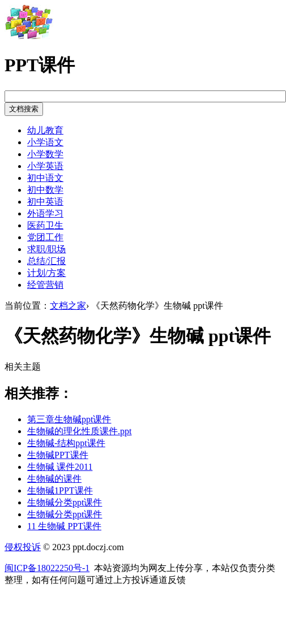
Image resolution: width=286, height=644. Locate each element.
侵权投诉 (23, 547)
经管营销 (45, 285)
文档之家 (68, 306)
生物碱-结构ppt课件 (66, 443)
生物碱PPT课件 (58, 455)
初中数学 (45, 190)
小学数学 (45, 154)
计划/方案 (46, 273)
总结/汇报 (46, 261)
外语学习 (45, 213)
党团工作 (45, 237)
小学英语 (45, 166)
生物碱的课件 (54, 479)
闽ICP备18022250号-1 (47, 568)
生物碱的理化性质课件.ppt (79, 431)
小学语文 (45, 142)
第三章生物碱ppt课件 (69, 419)
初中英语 (45, 202)
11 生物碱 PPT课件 (64, 526)
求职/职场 (46, 249)
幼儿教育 (45, 130)
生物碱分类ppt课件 (65, 502)
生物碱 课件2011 (60, 467)
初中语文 (45, 178)
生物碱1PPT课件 (60, 490)
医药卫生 (45, 225)
